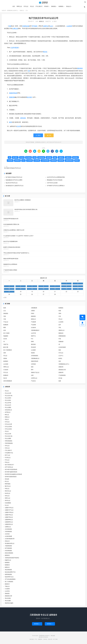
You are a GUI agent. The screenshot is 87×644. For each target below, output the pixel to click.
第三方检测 (6, 334)
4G (29, 71)
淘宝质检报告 (8, 570)
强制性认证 (62, 331)
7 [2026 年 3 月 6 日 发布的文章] (55, 287)
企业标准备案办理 (10, 539)
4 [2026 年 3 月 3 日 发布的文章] (21, 287)
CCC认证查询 (8, 427)
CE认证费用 (8, 439)
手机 (60, 328)
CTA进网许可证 (9, 453)
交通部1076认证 (9, 508)
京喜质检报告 (8, 532)
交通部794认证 (9, 515)
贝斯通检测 (34, 308)
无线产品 (6, 345)
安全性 (5, 339)
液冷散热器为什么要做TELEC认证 (15, 186)
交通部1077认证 (9, 511)
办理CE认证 (34, 379)
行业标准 (6, 370)
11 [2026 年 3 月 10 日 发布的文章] (21, 290)
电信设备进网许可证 (10, 573)
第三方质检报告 (9, 582)
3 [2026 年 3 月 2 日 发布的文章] (9, 287)
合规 (32, 376)
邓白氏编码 (8, 601)
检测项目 (6, 362)
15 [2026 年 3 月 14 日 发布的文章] (66, 290)
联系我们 (37, 624)
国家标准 (61, 334)
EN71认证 (7, 456)
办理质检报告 (35, 356)
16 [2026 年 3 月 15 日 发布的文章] (78, 290)
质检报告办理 (62, 370)
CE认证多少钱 (9, 437)
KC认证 (7, 482)
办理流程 (33, 365)
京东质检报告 (8, 530)
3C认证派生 (8, 401)
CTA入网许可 (39, 6)
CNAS (33, 314)
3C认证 (32, 6)
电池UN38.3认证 (9, 577)
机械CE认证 (8, 561)
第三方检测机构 (8, 350)
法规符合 (46, 27)
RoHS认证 (8, 494)
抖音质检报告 (8, 551)
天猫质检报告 (8, 546)
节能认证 (7, 587)
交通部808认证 (9, 520)
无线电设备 (26, 27)
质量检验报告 (62, 336)
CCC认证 (26, 6)
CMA (60, 314)
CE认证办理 (8, 434)
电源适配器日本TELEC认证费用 (14, 180)
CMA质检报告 (9, 441)
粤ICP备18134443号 (44, 638)
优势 (5, 353)
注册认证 (15, 29)
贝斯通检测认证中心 (64, 365)
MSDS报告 (8, 484)
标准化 (60, 359)
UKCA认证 (8, 501)
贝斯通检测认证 (35, 359)
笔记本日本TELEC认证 (12, 183)
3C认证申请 (8, 403)
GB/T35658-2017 (9, 465)
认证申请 (37, 161)
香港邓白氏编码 (9, 604)
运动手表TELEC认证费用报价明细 (56, 178)
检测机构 (6, 325)
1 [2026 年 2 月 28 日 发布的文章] (66, 284)
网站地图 (53, 636)
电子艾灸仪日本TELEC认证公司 (44, 19)
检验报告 (33, 317)
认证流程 (6, 365)
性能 (60, 311)
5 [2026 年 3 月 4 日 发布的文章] (32, 287)
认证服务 (33, 350)
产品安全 (33, 381)
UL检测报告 (8, 503)
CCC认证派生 (8, 430)
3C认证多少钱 (9, 396)
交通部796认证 (9, 518)
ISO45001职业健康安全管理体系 (13, 475)
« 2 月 (5, 298)
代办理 (19, 127)
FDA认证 (7, 463)
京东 (60, 317)
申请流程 (10, 161)
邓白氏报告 (8, 599)
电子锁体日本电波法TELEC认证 (13, 169)
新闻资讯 (7, 556)
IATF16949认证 (9, 468)
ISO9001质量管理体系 (11, 477)
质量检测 (61, 342)
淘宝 (60, 362)
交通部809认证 (9, 523)
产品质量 (33, 325)
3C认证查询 (8, 399)
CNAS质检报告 (9, 444)
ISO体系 (46, 6)
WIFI (32, 370)
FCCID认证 (8, 458)
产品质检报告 (62, 376)
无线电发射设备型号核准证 (12, 558)
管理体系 (17, 161)
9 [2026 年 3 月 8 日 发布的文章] (78, 287)
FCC (32, 339)
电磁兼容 (6, 336)
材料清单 (23, 119)
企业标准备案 (62, 348)
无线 (10, 27)
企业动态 (7, 534)
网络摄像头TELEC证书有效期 (55, 180)
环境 (60, 339)
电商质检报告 (8, 575)
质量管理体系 (13, 94)
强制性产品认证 (35, 373)
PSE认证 (7, 489)
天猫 (5, 320)
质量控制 (12, 98)
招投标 (5, 359)
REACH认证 (8, 492)
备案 (60, 381)
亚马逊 (60, 379)
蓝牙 (60, 325)
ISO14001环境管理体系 (11, 470)
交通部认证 (8, 527)
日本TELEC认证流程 (52, 183)
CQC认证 (7, 449)
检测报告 (61, 6)
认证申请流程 (15, 48)
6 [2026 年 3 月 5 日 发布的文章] (43, 287)
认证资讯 (7, 592)
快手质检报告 (8, 549)
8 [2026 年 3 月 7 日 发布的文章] (66, 287)
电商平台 (33, 336)
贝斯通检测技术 (35, 331)
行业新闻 (7, 589)
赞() (54, 22)
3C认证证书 (8, 406)
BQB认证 (7, 418)
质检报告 (53, 6)
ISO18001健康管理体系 (11, 472)
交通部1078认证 (9, 513)
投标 (60, 350)
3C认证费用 (8, 408)
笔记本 (5, 379)
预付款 (45, 52)
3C (4, 342)
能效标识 (7, 585)
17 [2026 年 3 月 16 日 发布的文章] (9, 292)
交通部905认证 (9, 525)
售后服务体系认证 (10, 544)
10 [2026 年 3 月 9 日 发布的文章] (9, 290)
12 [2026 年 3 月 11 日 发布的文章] (32, 290)
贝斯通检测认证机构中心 (43, 3)
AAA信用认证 (8, 410)
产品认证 (6, 322)
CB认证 (7, 420)
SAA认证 (7, 496)
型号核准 (35, 27)
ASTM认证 (8, 413)
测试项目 (80, 69)
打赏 (49, 136)
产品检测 (33, 322)
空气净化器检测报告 (10, 580)
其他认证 (68, 6)
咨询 (5, 331)
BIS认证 (7, 415)
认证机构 (69, 27)
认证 (51, 27)
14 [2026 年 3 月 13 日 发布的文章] (55, 290)
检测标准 (6, 376)
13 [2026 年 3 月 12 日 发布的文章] (43, 290)
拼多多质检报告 (9, 554)
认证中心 (61, 356)
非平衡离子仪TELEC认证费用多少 (56, 186)
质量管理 (61, 161)
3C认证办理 (8, 394)
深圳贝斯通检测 (8, 381)
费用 (5, 328)
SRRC (32, 342)
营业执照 (33, 348)
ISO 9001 (30, 98)
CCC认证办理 (8, 425)
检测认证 (22, 11)
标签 (10, 123)
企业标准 (33, 328)
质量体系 (61, 367)
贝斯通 (33, 311)
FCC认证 (6, 373)
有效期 (33, 353)
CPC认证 (7, 446)
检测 (5, 308)
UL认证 (7, 506)
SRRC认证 (19, 6)
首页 (14, 6)
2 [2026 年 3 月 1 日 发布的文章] (78, 284)
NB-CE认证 (8, 487)
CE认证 (60, 320)
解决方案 (6, 348)
